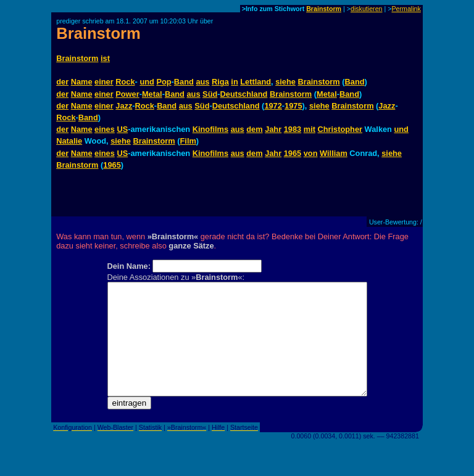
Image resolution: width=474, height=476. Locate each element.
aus (202, 82)
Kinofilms (210, 129)
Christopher (340, 129)
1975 (293, 106)
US (122, 129)
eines (105, 129)
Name (82, 82)
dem (254, 129)
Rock (125, 82)
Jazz (124, 106)
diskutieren (367, 9)
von (311, 153)
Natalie (69, 141)
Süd (210, 94)
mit (310, 129)
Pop (164, 82)
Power (127, 94)
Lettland (256, 82)
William (334, 153)
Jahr (273, 129)
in (234, 82)
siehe (285, 82)
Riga (220, 82)
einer (104, 82)
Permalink (406, 9)
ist (105, 58)
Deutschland (244, 94)
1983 (293, 129)
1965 (293, 153)
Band (184, 82)
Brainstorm (324, 9)
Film (188, 141)
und (147, 82)
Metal (152, 94)
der (62, 82)
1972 (273, 106)
